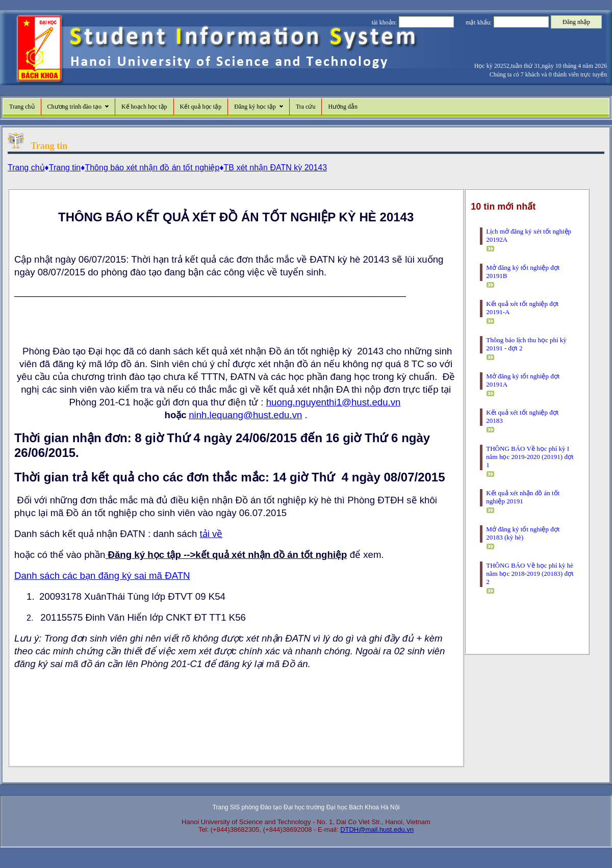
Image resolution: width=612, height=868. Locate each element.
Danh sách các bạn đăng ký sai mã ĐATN (102, 576)
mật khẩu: (479, 22)
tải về (211, 534)
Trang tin (65, 168)
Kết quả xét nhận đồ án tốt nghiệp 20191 (523, 497)
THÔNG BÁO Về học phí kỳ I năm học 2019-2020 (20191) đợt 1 (530, 457)
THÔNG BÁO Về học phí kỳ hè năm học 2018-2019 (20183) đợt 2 (530, 573)
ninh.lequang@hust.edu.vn (245, 415)
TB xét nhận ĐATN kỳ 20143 (276, 168)
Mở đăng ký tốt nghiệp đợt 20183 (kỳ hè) (523, 533)
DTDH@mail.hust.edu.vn (377, 829)
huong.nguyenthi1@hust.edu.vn (334, 402)
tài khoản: (384, 22)
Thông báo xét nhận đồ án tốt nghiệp (152, 168)
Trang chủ (22, 107)
